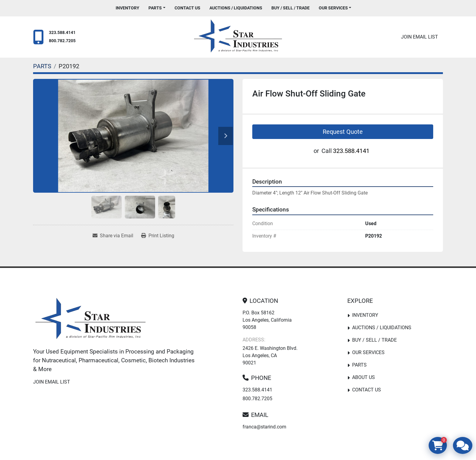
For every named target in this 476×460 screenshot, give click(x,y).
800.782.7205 (62, 41)
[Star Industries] (90, 320)
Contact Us (187, 8)
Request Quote (343, 132)
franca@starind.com (264, 427)
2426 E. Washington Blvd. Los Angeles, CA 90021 (270, 355)
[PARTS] (42, 66)
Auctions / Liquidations (236, 8)
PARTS (155, 8)
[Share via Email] (113, 236)
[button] (157, 8)
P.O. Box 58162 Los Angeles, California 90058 (267, 320)
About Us (364, 377)
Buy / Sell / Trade (291, 8)
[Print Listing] (158, 236)
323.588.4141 (62, 33)
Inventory (127, 8)
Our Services (333, 8)
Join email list (420, 37)
